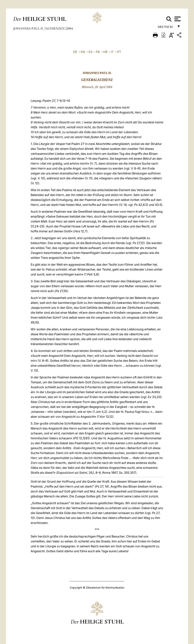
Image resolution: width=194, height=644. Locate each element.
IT (112, 52)
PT (119, 52)
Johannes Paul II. (29, 28)
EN (83, 52)
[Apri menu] (177, 19)
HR (105, 52)
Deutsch (166, 28)
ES (91, 52)
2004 (70, 28)
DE (75, 52)
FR (98, 52)
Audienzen (55, 28)
